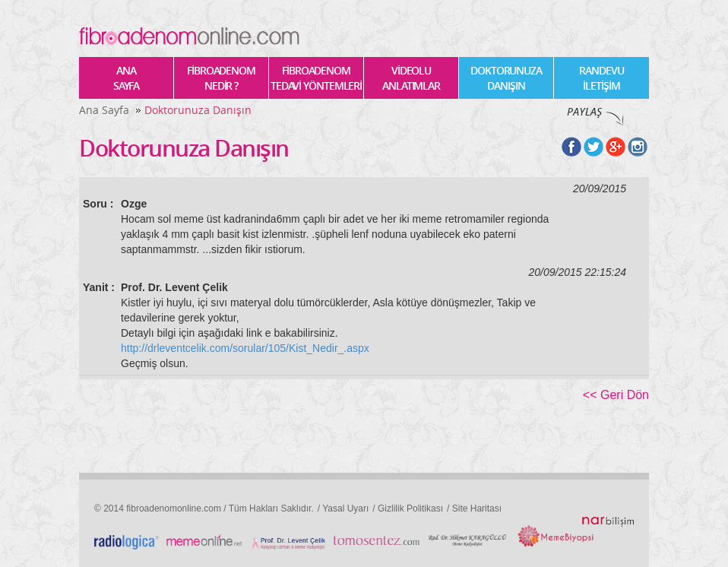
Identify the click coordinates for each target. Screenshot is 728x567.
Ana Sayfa (104, 110)
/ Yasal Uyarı (343, 508)
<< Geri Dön (616, 395)
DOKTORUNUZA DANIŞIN (506, 78)
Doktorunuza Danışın (198, 110)
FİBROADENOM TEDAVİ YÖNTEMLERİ (316, 78)
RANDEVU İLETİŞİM (601, 78)
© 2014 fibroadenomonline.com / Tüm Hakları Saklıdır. (204, 508)
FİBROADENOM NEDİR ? (221, 78)
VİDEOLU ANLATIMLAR (411, 78)
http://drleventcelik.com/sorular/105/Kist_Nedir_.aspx (245, 348)
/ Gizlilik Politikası (408, 508)
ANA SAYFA (127, 78)
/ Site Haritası (474, 508)
